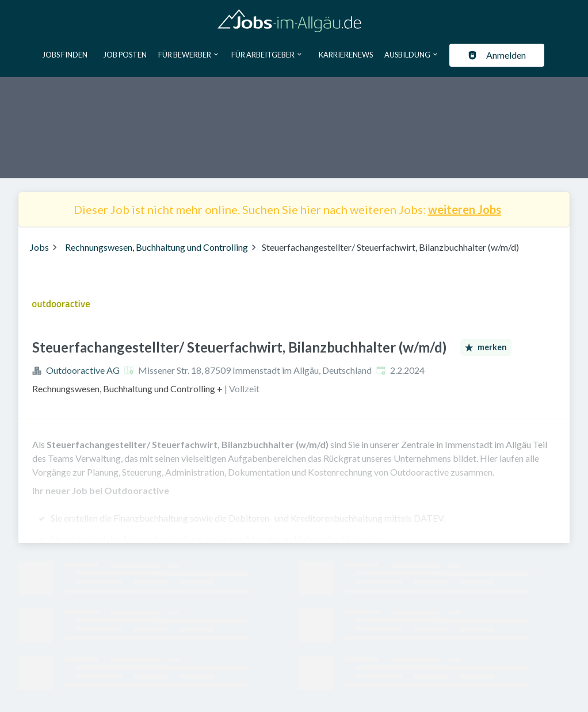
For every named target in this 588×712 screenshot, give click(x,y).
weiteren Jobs (465, 209)
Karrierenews (346, 55)
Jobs (39, 247)
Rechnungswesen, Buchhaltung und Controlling (156, 247)
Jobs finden (65, 55)
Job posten (125, 55)
